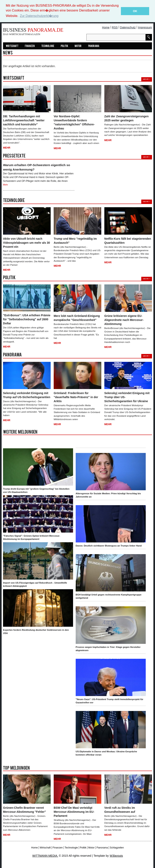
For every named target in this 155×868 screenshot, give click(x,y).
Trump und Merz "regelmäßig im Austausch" (75, 240)
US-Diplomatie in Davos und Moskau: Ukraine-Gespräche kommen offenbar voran (106, 753)
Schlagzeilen (117, 847)
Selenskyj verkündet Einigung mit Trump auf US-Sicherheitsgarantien (27, 395)
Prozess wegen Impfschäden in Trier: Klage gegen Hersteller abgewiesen (108, 648)
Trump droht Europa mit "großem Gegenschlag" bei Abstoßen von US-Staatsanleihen (36, 490)
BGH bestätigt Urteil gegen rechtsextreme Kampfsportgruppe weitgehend (109, 596)
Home (106, 27)
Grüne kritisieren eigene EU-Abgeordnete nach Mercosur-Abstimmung (124, 320)
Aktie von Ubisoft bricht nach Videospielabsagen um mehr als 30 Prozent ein (26, 242)
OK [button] (135, 11)
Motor (78, 46)
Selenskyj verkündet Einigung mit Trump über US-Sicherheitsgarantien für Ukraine (127, 397)
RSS (115, 27)
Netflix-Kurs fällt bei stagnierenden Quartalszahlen (128, 240)
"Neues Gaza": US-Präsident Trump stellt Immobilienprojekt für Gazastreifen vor (109, 701)
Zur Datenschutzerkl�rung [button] (39, 16)
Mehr (7, 148)
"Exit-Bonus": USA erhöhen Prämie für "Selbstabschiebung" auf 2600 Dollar (27, 319)
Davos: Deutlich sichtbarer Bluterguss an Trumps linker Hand (109, 546)
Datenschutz (128, 27)
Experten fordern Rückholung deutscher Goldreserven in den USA (36, 631)
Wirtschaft (12, 46)
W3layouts (116, 856)
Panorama (94, 46)
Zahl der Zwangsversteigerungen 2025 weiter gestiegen (126, 118)
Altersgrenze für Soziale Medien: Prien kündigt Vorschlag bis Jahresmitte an (108, 495)
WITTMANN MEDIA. (45, 856)
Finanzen (30, 46)
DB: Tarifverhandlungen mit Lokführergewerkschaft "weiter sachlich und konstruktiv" (24, 120)
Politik (64, 46)
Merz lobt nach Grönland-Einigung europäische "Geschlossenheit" (77, 318)
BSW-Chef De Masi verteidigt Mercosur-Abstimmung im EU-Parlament (74, 812)
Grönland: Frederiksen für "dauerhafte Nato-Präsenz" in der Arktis (76, 397)
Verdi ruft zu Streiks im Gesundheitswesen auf (120, 810)
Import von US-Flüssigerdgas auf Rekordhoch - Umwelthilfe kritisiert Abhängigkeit (35, 584)
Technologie (48, 46)
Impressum (145, 27)
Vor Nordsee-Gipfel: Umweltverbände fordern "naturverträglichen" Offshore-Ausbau (74, 122)
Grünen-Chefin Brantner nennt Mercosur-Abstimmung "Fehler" (24, 810)
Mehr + (147, 79)
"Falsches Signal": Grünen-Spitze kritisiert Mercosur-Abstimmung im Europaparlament (32, 537)
